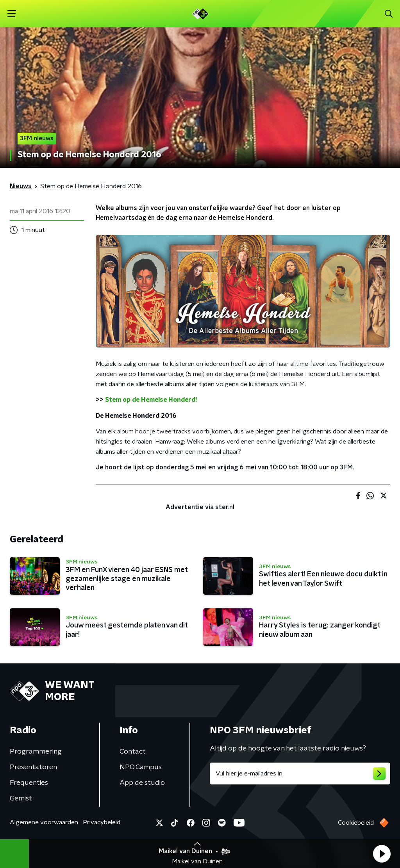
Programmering (36, 752)
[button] (382, 854)
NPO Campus (141, 767)
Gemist (21, 798)
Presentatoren (33, 767)
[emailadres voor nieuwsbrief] (300, 774)
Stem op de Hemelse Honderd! (151, 400)
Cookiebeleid (356, 823)
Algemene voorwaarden (44, 822)
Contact (133, 752)
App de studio (142, 783)
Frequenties (29, 783)
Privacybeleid (102, 822)
